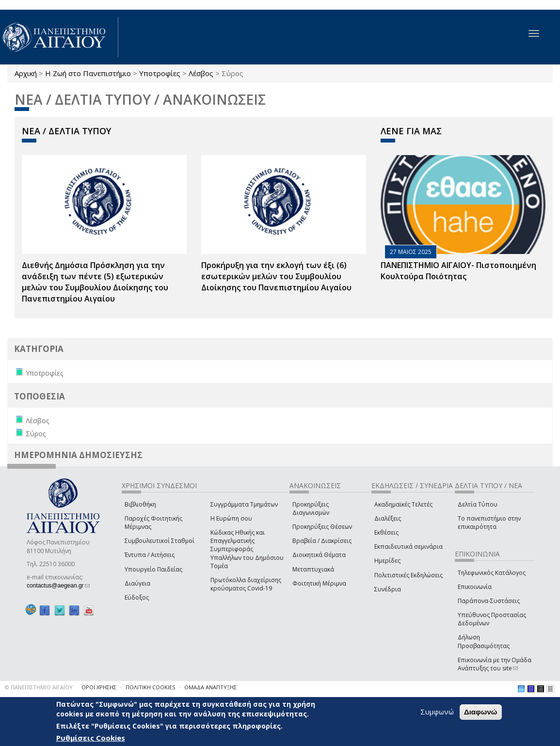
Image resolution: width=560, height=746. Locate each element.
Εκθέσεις (386, 532)
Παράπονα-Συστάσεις (489, 601)
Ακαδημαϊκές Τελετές (403, 504)
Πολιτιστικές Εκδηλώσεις (408, 575)
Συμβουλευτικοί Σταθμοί (160, 541)
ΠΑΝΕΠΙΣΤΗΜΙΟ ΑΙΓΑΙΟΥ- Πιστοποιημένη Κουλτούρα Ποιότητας (458, 271)
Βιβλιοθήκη (140, 504)
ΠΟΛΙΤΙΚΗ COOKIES (150, 687)
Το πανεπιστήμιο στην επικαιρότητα (489, 523)
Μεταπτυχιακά (313, 569)
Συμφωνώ (437, 712)
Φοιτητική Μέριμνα (319, 583)
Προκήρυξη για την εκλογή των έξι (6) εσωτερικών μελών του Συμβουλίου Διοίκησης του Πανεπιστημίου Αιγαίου (276, 276)
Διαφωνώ (481, 712)
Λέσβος (201, 73)
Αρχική (26, 73)
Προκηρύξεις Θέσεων (322, 527)
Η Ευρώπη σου (231, 518)
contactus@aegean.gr (58, 586)
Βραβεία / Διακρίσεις (322, 541)
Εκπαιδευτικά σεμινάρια (408, 547)
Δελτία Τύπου (478, 504)
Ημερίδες (387, 561)
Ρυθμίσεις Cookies (91, 738)
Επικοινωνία (475, 587)
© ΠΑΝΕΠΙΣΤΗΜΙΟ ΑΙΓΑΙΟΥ (39, 687)
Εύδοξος (137, 597)
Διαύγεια (137, 583)
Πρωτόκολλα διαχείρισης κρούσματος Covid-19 (246, 584)
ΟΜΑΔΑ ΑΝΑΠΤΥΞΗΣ (210, 687)
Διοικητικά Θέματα (319, 555)
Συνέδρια (388, 589)
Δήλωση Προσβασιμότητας (484, 641)
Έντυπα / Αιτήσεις (150, 555)
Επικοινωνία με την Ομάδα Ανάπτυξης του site (495, 664)
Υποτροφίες (160, 73)
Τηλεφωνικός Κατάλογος (492, 573)
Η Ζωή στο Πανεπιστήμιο (88, 73)
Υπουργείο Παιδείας (153, 569)
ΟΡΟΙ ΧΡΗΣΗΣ (99, 687)
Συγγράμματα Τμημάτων (244, 504)
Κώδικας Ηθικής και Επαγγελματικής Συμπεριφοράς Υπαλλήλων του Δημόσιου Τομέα (247, 549)
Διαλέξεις (388, 518)
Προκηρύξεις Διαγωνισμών (311, 508)
